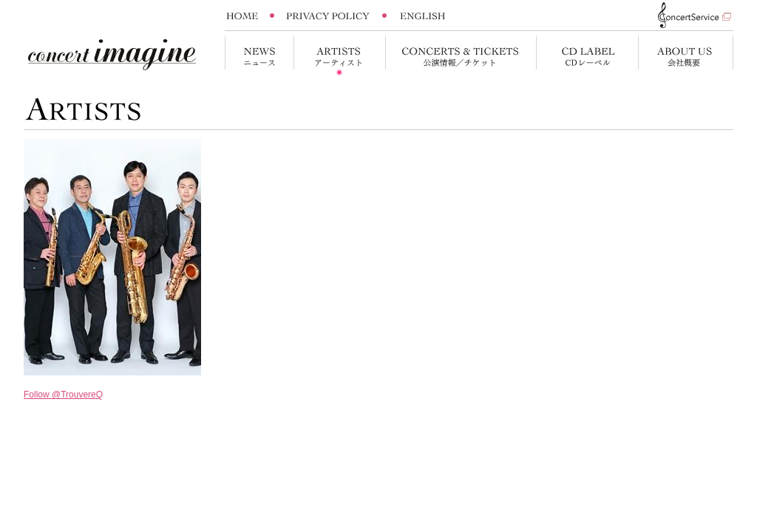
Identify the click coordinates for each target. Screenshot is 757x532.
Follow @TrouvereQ (63, 395)
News (259, 56)
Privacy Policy (328, 16)
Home (247, 16)
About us (686, 56)
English (423, 16)
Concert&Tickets (461, 56)
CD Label (587, 56)
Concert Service (688, 15)
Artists (339, 56)
